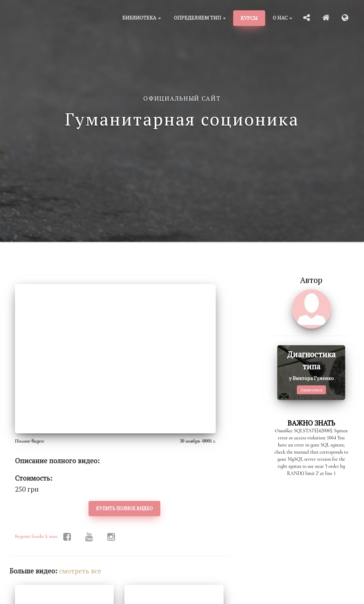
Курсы (249, 18)
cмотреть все (80, 571)
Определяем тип (200, 18)
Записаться (311, 390)
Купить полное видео (124, 508)
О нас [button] (282, 18)
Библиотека (142, 18)
